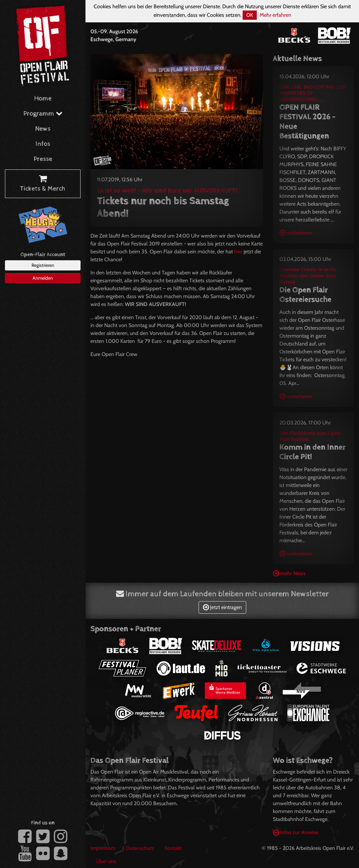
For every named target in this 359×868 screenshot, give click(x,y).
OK (250, 15)
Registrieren (43, 265)
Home (43, 99)
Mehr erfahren (275, 15)
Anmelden (43, 278)
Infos (43, 144)
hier (238, 252)
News (43, 129)
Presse (43, 159)
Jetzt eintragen (222, 607)
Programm (43, 114)
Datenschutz (140, 848)
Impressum (103, 848)
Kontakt (173, 848)
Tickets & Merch (43, 184)
